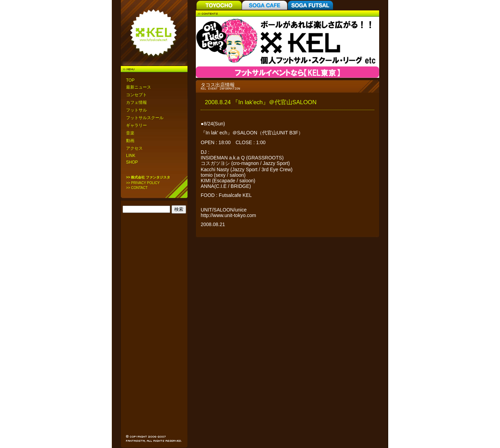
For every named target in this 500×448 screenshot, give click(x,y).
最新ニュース (139, 87)
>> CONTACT (137, 188)
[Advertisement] (155, 326)
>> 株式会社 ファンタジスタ (148, 177)
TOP (130, 80)
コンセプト (136, 95)
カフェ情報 (136, 102)
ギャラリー (136, 125)
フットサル (136, 110)
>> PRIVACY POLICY (143, 183)
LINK (131, 156)
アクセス (134, 148)
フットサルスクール (145, 118)
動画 (130, 141)
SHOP (132, 162)
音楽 (130, 133)
